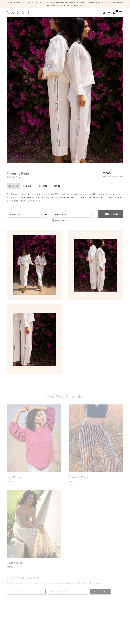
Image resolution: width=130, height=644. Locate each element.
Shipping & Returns (50, 186)
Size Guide (59, 221)
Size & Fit (28, 186)
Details (14, 186)
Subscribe (100, 592)
